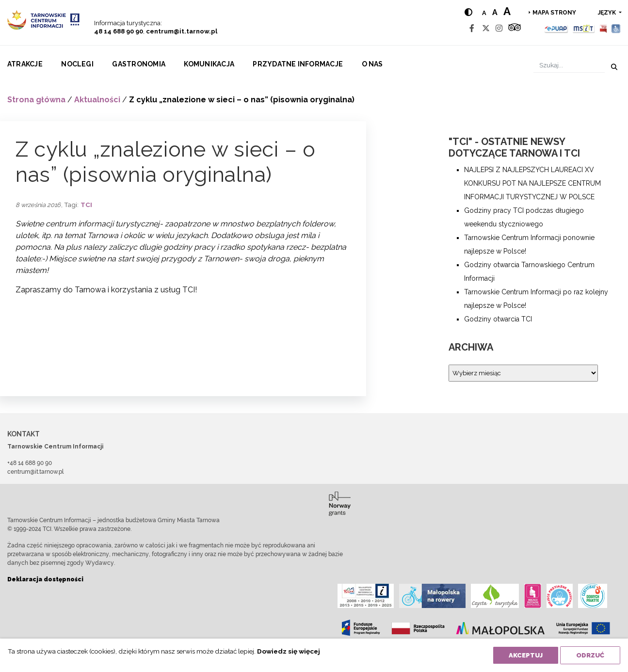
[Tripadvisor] (515, 28)
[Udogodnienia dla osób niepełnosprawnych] (616, 28)
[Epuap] (556, 28)
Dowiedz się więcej (289, 651)
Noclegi (77, 64)
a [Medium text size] (495, 12)
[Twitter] (486, 28)
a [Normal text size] (484, 13)
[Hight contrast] (468, 12)
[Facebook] (472, 28)
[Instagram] (499, 28)
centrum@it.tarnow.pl (182, 31)
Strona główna (36, 100)
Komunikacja (209, 64)
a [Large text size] (507, 11)
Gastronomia (139, 64)
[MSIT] (583, 28)
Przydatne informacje (298, 64)
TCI (86, 205)
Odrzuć (590, 655)
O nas (372, 64)
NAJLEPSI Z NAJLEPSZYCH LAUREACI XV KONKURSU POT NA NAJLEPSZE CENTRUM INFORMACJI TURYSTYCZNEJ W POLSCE (532, 183)
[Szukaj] (569, 65)
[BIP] (603, 28)
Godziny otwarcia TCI (498, 319)
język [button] (608, 13)
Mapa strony (554, 13)
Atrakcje (25, 64)
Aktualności (97, 100)
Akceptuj (526, 655)
